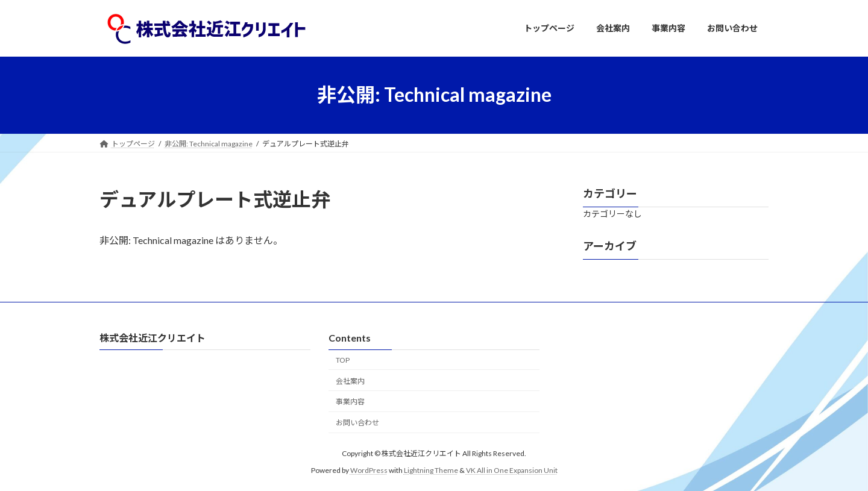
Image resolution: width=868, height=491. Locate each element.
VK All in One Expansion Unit (512, 470)
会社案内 (350, 380)
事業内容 (350, 402)
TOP (343, 359)
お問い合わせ (357, 423)
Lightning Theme (431, 470)
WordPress (369, 470)
